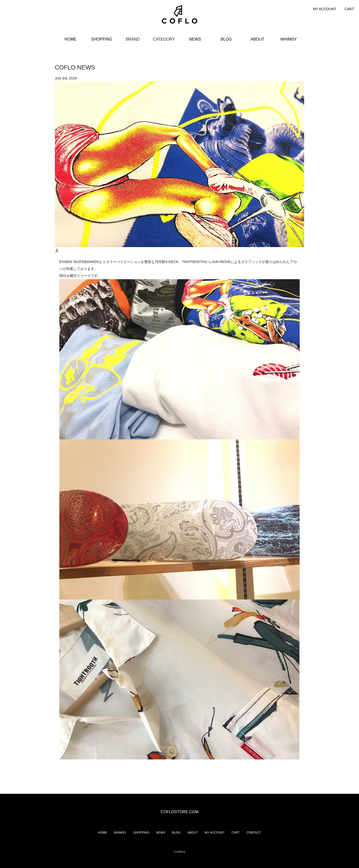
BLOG (226, 39)
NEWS (195, 39)
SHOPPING (101, 39)
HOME (71, 39)
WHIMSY (289, 39)
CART (349, 9)
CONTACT (254, 833)
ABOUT (257, 39)
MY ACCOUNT (324, 9)
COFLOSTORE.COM (179, 812)
